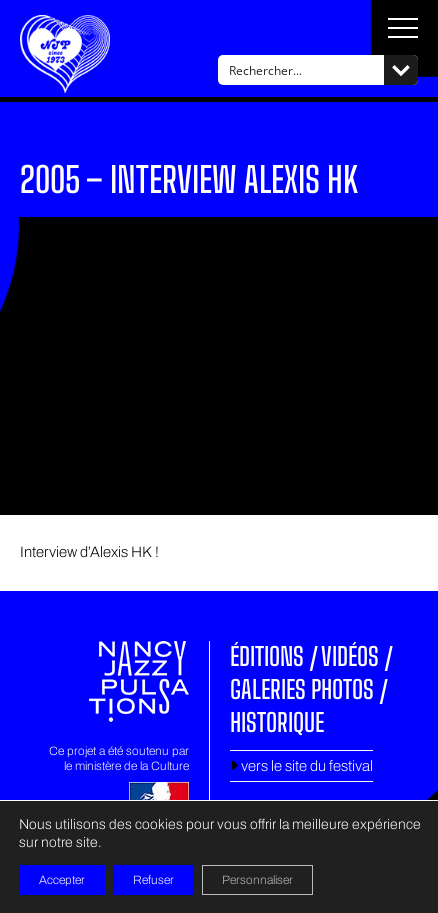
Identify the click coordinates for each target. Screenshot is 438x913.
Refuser (153, 880)
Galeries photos (302, 689)
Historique (277, 722)
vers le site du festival (301, 766)
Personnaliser (257, 880)
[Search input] (302, 70)
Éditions (267, 656)
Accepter (62, 880)
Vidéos (350, 656)
